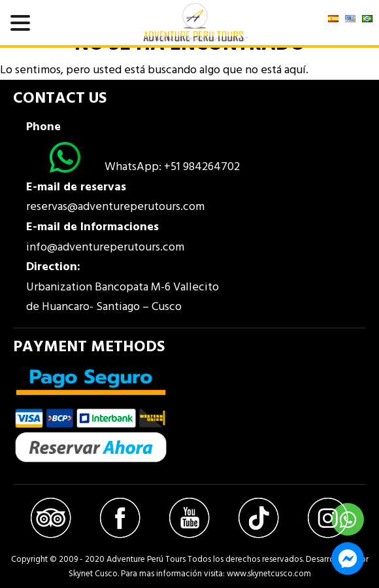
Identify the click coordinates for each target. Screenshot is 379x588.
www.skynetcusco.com (269, 574)
